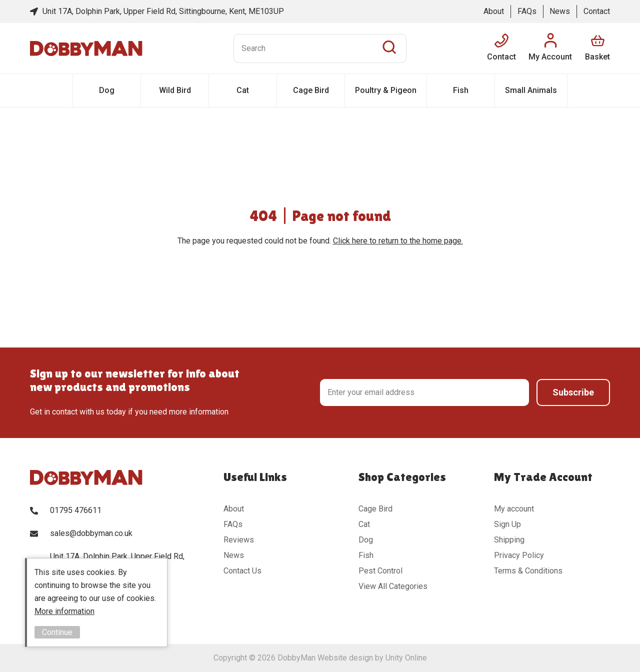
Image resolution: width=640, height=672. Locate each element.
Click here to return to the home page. (398, 241)
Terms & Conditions (528, 571)
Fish (461, 90)
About (494, 11)
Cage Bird (311, 90)
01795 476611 (76, 510)
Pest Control (380, 571)
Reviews (239, 540)
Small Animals (531, 90)
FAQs (527, 11)
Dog (107, 90)
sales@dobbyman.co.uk (91, 533)
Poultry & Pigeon (386, 90)
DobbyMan (86, 48)
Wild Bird (175, 90)
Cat (243, 90)
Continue (57, 632)
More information (64, 611)
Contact (597, 11)
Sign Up (507, 524)
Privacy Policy (519, 555)
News (560, 11)
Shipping (509, 540)
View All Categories (393, 586)
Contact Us (242, 571)
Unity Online (406, 658)
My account (514, 509)
